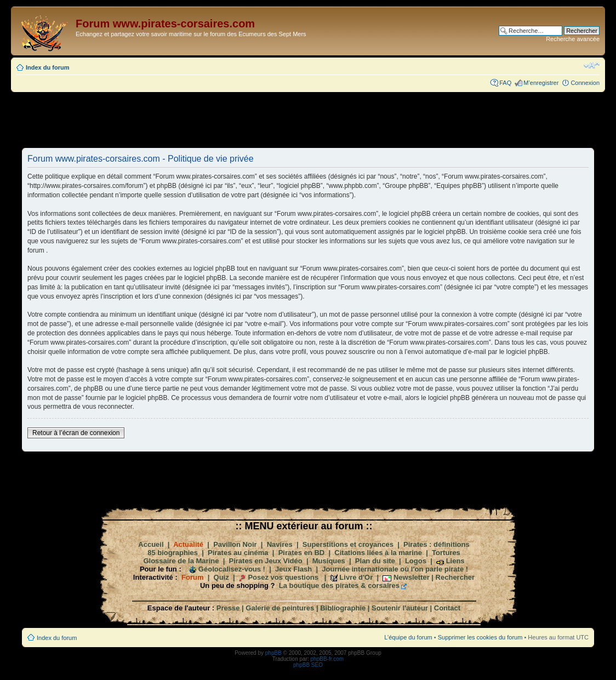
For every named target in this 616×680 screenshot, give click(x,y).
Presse (228, 608)
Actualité (188, 544)
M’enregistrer (541, 83)
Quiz (221, 577)
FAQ (505, 83)
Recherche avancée (573, 39)
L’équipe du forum (408, 637)
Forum (192, 577)
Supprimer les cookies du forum (480, 637)
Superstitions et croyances (348, 544)
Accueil (151, 544)
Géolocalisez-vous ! (232, 569)
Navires (280, 544)
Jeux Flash (293, 569)
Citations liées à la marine (378, 553)
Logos (416, 561)
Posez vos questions (283, 577)
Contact (447, 608)
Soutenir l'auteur (400, 608)
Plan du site (375, 561)
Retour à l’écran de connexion (76, 433)
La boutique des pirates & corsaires (339, 585)
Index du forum (47, 67)
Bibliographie (343, 608)
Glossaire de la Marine (181, 561)
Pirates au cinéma (238, 553)
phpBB (273, 653)
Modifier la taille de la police (592, 65)
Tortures (446, 553)
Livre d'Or (356, 577)
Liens (455, 561)
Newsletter (412, 577)
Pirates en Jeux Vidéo (266, 561)
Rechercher (455, 577)
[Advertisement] (308, 119)
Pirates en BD (302, 553)
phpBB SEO (308, 665)
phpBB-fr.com (327, 659)
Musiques (329, 561)
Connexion (585, 83)
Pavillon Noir (235, 544)
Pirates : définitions (437, 544)
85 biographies (173, 553)
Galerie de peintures (280, 608)
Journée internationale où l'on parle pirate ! (395, 569)
